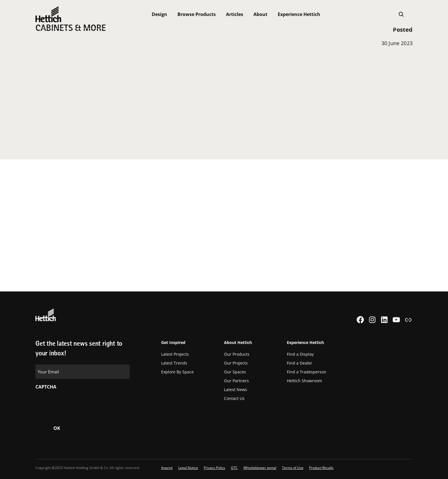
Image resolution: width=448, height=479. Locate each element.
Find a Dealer (300, 363)
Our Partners (236, 381)
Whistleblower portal (260, 468)
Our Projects (236, 363)
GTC (234, 468)
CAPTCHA (46, 387)
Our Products (237, 354)
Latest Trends (174, 363)
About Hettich (238, 342)
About (260, 14)
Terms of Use (293, 468)
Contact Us (234, 398)
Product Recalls (321, 468)
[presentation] (79, 404)
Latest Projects (175, 354)
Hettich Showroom (304, 381)
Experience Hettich (299, 14)
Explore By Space (177, 372)
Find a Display (300, 354)
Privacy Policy (214, 468)
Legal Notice (188, 468)
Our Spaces (235, 372)
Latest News (236, 390)
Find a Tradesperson (307, 372)
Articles (235, 14)
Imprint (167, 468)
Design (159, 14)
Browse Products (197, 14)
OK (57, 428)
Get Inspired (173, 342)
